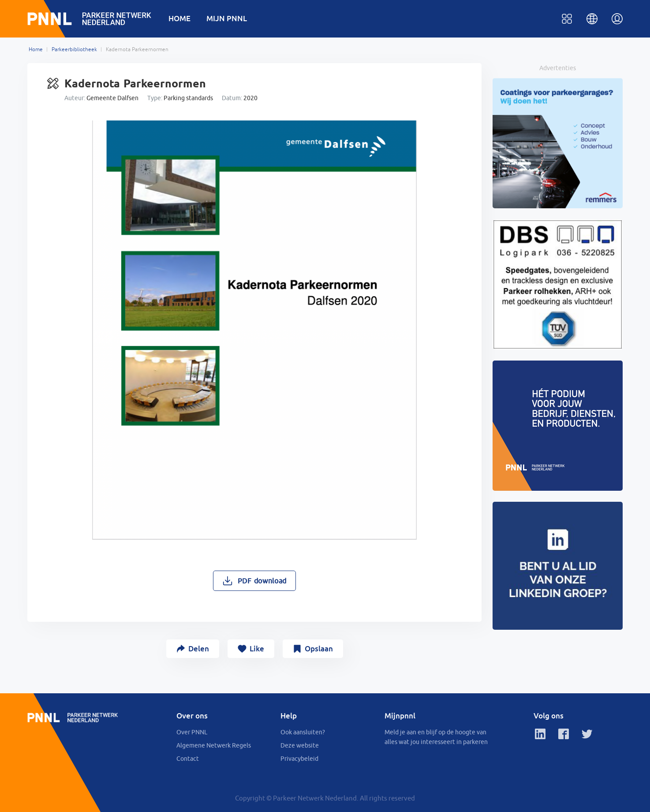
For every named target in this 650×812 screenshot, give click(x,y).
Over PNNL (192, 732)
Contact (188, 759)
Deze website (300, 745)
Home (36, 49)
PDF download (262, 581)
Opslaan (319, 648)
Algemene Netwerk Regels (214, 745)
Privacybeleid (299, 759)
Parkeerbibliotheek (74, 49)
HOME (179, 18)
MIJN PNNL (227, 18)
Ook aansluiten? (303, 732)
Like (257, 648)
